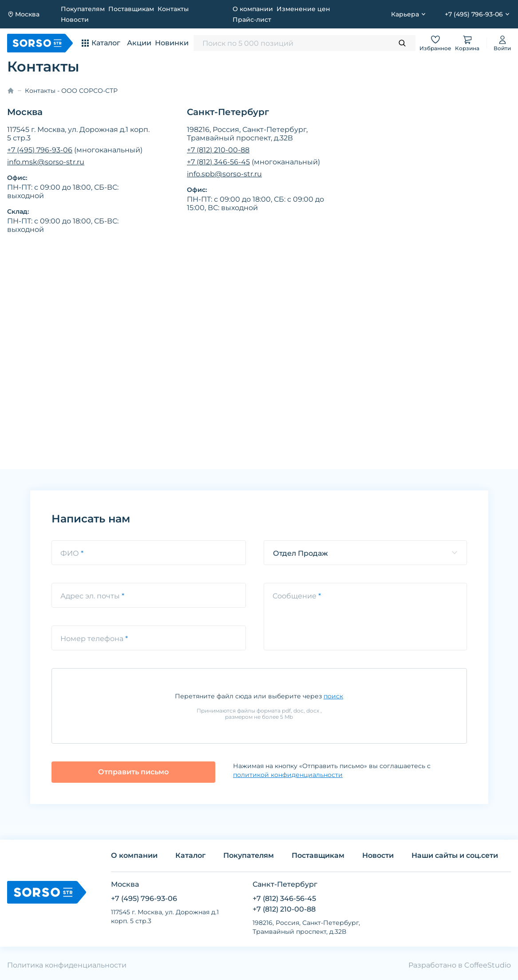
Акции (139, 43)
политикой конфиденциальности (288, 775)
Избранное (435, 43)
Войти (502, 43)
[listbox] (365, 553)
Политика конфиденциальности (67, 965)
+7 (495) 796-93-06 (40, 150)
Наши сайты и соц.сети (455, 855)
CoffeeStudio (488, 965)
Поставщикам (131, 9)
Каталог (190, 855)
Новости (75, 20)
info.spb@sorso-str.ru (224, 174)
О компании (253, 9)
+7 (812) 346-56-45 (218, 162)
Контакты (173, 9)
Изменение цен (303, 9)
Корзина (467, 43)
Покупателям (83, 9)
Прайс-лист (252, 20)
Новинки (172, 43)
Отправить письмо (133, 772)
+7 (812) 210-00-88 (218, 150)
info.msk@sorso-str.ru (46, 162)
